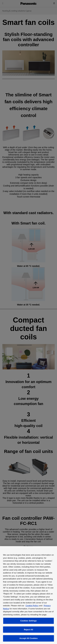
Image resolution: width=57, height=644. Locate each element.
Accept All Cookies (29, 638)
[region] (28, 595)
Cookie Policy (32, 606)
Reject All (28, 630)
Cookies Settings (29, 621)
